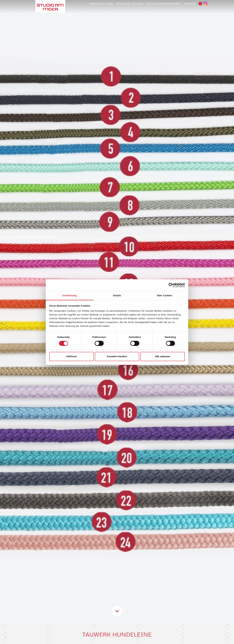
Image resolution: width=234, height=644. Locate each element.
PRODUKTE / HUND (101, 4)
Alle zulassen (163, 356)
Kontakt (190, 4)
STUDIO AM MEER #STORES (164, 4)
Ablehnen (71, 356)
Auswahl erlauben (117, 356)
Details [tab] (117, 295)
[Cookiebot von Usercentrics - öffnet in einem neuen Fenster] (171, 285)
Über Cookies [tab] (164, 295)
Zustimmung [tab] (70, 295)
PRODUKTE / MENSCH (130, 4)
